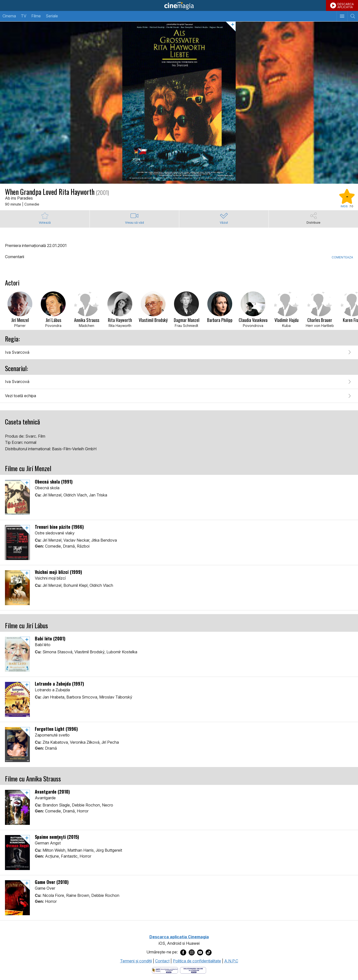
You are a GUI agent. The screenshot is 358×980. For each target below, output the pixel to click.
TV (24, 16)
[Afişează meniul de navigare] (342, 16)
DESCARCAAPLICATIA (346, 6)
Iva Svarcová (17, 352)
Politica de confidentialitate (197, 961)
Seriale (52, 16)
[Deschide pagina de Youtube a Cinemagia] (200, 952)
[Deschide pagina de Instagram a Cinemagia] (192, 952)
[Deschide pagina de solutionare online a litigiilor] (193, 970)
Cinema (9, 16)
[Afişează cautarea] (353, 16)
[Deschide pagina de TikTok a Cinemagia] (209, 952)
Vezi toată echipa (21, 396)
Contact (162, 961)
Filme (36, 16)
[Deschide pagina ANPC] (165, 970)
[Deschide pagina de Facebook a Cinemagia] (183, 952)
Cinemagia (179, 5)
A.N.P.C (231, 961)
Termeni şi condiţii (136, 961)
